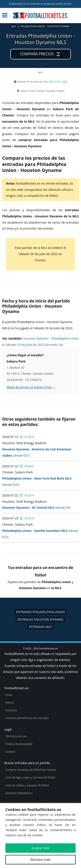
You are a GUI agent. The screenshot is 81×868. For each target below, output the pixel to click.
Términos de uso (16, 736)
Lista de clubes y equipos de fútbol (27, 785)
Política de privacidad (19, 744)
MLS (14, 26)
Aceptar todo (40, 848)
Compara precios (37, 54)
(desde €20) (37, 481)
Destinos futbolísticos (19, 793)
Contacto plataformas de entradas (27, 718)
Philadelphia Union (32, 26)
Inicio (9, 695)
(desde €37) (37, 452)
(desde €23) (40, 534)
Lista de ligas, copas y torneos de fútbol (30, 777)
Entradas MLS (40, 627)
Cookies (10, 752)
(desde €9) (36, 508)
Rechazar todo (41, 860)
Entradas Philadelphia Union (40, 612)
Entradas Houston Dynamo (40, 619)
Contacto (11, 710)
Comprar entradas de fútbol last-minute (31, 770)
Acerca (10, 703)
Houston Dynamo (58, 26)
